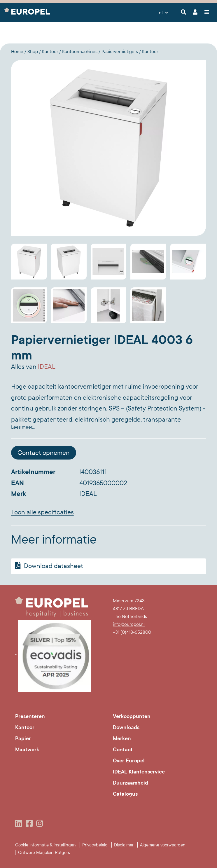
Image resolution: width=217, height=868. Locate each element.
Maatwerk (27, 750)
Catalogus (125, 794)
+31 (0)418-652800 (132, 632)
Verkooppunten (132, 716)
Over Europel (129, 761)
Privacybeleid (95, 845)
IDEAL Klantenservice (139, 772)
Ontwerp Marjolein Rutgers (44, 853)
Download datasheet (48, 566)
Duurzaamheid (131, 783)
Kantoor (25, 727)
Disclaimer (124, 845)
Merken (122, 738)
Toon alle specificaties (42, 512)
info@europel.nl (129, 624)
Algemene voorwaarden (163, 845)
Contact (123, 750)
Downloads (126, 727)
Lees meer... (23, 427)
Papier (23, 738)
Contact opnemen (44, 453)
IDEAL (47, 367)
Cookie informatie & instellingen (45, 845)
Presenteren (30, 716)
